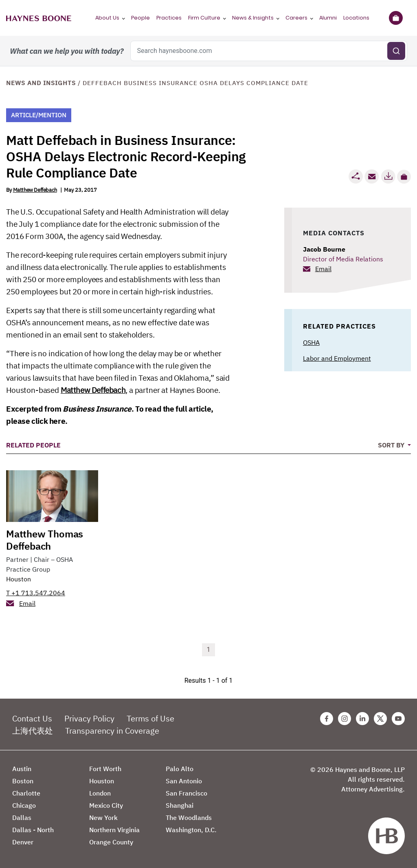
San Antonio (184, 781)
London (100, 793)
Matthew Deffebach (35, 190)
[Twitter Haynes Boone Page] (380, 719)
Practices (169, 18)
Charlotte (26, 793)
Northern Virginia (114, 830)
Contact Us (32, 718)
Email (323, 269)
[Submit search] (396, 51)
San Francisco (187, 793)
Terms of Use (150, 718)
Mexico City (106, 805)
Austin (22, 769)
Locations (356, 18)
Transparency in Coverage (112, 731)
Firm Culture (204, 18)
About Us (107, 18)
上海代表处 (33, 731)
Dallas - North (33, 830)
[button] (404, 177)
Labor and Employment (337, 358)
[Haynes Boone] (39, 18)
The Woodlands (189, 818)
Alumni (328, 18)
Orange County (111, 842)
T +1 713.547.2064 (36, 593)
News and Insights (41, 83)
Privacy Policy (89, 718)
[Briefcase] (396, 18)
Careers (296, 18)
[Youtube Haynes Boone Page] (398, 719)
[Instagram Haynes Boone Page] (345, 719)
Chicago (24, 805)
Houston (19, 579)
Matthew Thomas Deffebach (45, 540)
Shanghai (180, 805)
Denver (23, 842)
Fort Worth (105, 769)
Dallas (22, 818)
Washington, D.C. (191, 830)
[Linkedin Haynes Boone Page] (362, 719)
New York (103, 818)
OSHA (311, 342)
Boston (23, 781)
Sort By (392, 445)
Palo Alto (180, 769)
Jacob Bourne (324, 249)
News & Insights (253, 18)
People (140, 18)
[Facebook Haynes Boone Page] (327, 719)
